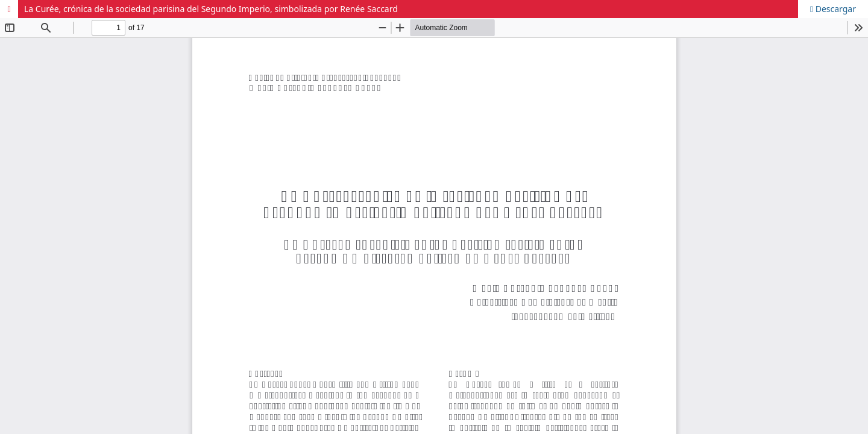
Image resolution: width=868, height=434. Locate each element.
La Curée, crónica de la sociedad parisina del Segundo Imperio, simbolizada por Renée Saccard (211, 9)
